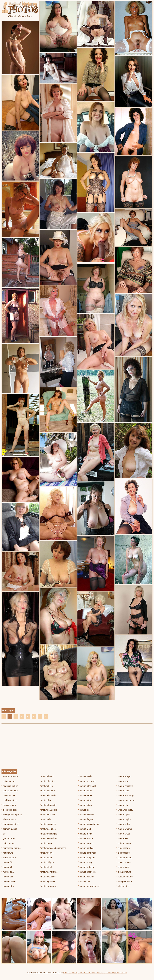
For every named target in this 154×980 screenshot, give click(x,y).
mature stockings (125, 795)
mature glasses (48, 877)
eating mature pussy (12, 815)
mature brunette (48, 805)
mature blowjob (48, 795)
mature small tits (125, 786)
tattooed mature (124, 877)
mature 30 (7, 862)
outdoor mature (124, 858)
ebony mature (9, 819)
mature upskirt (124, 815)
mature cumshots (49, 838)
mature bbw (8, 886)
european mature (10, 824)
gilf (4, 834)
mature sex (84, 881)
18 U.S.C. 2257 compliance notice (111, 973)
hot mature (7, 853)
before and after (10, 791)
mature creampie (48, 834)
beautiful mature (10, 786)
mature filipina (47, 862)
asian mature (8, 781)
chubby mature (9, 800)
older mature (123, 853)
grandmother (8, 838)
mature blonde (47, 791)
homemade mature (11, 848)
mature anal (8, 872)
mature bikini (47, 786)
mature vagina (124, 819)
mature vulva (123, 824)
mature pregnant (87, 858)
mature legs (84, 810)
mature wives (123, 834)
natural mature (124, 843)
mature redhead (86, 867)
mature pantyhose (87, 853)
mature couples (48, 829)
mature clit (45, 819)
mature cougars (48, 824)
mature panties (86, 848)
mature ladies (85, 795)
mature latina (85, 805)
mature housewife (87, 781)
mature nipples (86, 843)
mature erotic (47, 853)
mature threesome (126, 800)
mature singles (124, 776)
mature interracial (87, 786)
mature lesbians (86, 815)
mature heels (85, 776)
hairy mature (8, 843)
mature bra (46, 800)
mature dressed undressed (53, 848)
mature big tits (47, 781)
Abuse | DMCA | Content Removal (79, 973)
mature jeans (85, 791)
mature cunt (46, 843)
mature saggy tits (87, 872)
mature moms (85, 834)
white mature (123, 886)
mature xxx (122, 838)
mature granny (47, 881)
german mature (9, 829)
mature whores (124, 829)
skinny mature (124, 872)
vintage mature (124, 881)
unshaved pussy (125, 810)
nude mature (123, 848)
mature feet (46, 858)
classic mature (9, 805)
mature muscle (86, 838)
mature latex (85, 800)
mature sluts (123, 781)
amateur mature (10, 776)
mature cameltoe (48, 810)
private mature (124, 862)
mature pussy (85, 862)
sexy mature (123, 867)
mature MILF (85, 829)
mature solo (123, 791)
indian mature (9, 858)
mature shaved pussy (89, 886)
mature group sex (49, 886)
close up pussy (9, 810)
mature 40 (7, 867)
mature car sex (48, 815)
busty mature (8, 795)
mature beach (47, 776)
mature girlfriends (49, 872)
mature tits (122, 805)
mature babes (9, 881)
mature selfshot (86, 877)
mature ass (7, 877)
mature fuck (46, 867)
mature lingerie (86, 819)
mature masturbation (89, 824)
